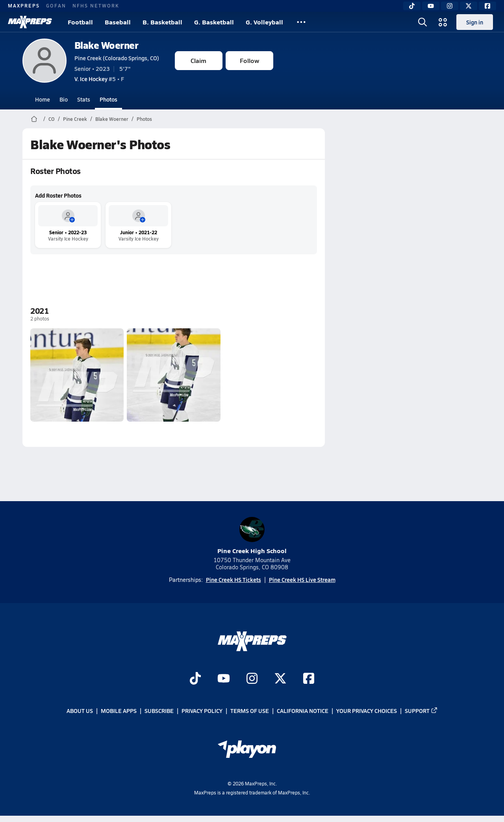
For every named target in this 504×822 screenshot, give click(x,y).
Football (80, 22)
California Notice (303, 711)
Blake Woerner (107, 45)
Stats (84, 99)
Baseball (118, 22)
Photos (108, 99)
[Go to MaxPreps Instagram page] (252, 679)
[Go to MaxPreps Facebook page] (309, 679)
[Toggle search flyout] (422, 22)
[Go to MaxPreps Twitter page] (280, 679)
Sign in (475, 22)
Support (421, 711)
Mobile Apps (119, 711)
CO (52, 119)
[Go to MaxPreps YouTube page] (224, 679)
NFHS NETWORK (96, 6)
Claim (198, 60)
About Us (80, 711)
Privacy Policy (202, 711)
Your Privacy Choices (367, 711)
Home (43, 99)
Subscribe (159, 711)
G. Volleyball (264, 22)
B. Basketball (162, 22)
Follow (249, 60)
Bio (64, 99)
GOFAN (56, 6)
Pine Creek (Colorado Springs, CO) (117, 58)
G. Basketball (214, 22)
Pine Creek (75, 119)
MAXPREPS (24, 6)
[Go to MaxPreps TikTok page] (195, 679)
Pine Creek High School (252, 536)
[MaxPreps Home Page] (34, 119)
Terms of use (250, 711)
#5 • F (99, 79)
